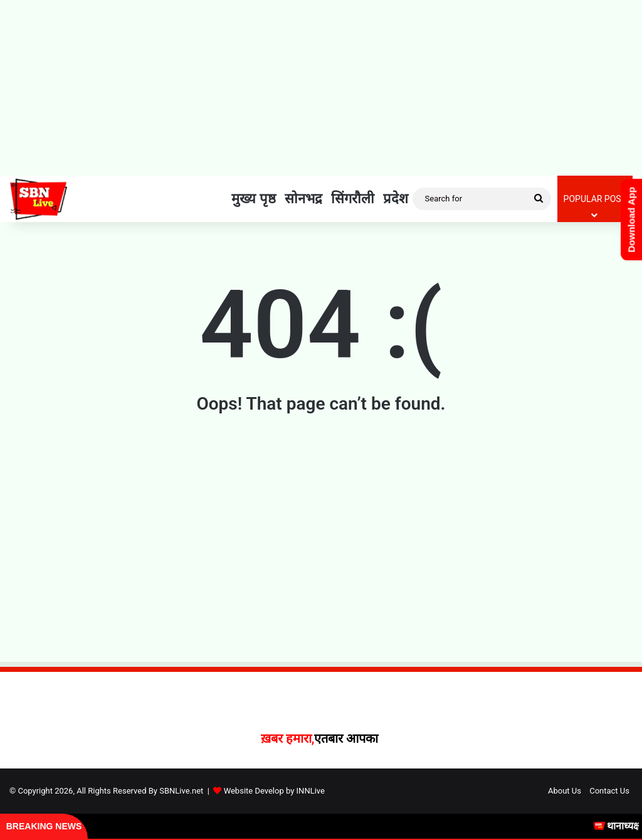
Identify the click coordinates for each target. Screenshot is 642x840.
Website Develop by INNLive (274, 791)
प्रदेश (396, 199)
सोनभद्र (303, 199)
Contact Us (609, 791)
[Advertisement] (321, 88)
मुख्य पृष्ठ (253, 199)
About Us (565, 791)
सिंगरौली (353, 199)
